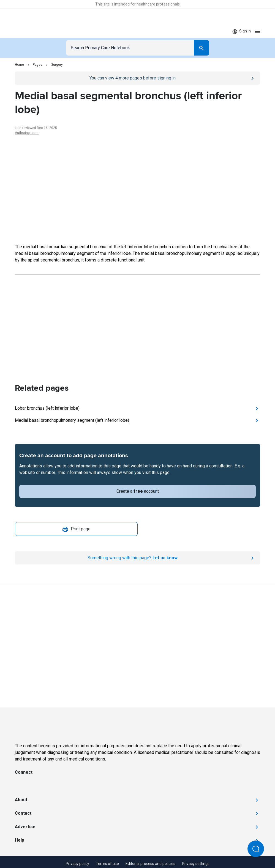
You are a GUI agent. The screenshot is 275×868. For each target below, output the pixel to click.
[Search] (202, 48)
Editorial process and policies (150, 864)
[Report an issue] (137, 558)
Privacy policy (77, 864)
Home (19, 65)
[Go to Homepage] (32, 31)
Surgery (57, 65)
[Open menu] (258, 31)
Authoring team (27, 133)
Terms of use (107, 864)
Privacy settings (196, 864)
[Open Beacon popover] (256, 849)
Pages (38, 65)
